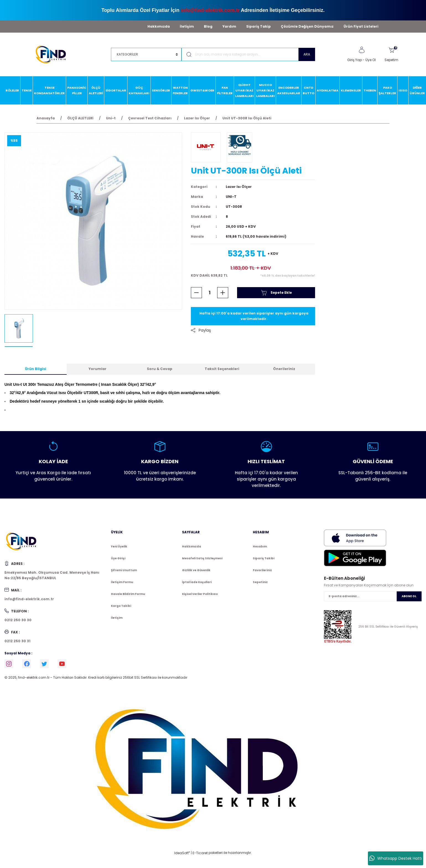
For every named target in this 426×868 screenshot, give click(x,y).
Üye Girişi (118, 558)
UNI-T (231, 197)
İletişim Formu (122, 582)
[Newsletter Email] (373, 596)
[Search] (248, 54)
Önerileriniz (284, 369)
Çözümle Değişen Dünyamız (307, 26)
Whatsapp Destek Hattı (396, 858)
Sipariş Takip (259, 26)
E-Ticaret (200, 853)
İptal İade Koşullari (197, 582)
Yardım (229, 26)
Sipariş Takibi (264, 558)
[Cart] (391, 54)
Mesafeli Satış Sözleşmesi (202, 558)
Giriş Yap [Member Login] (354, 60)
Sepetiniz (260, 582)
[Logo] (53, 54)
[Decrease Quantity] (196, 293)
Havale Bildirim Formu (128, 594)
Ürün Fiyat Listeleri (361, 26)
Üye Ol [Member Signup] (371, 60)
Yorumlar (98, 369)
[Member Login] (362, 50)
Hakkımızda (159, 26)
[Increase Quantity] (223, 293)
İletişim (187, 26)
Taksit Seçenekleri (222, 369)
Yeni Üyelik (119, 546)
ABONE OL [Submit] (409, 596)
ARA (307, 54)
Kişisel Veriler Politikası (200, 594)
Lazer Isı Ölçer (239, 187)
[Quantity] (210, 293)
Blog (208, 26)
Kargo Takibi (121, 606)
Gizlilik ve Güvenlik (196, 570)
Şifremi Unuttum (124, 570)
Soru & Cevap (160, 369)
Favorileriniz (262, 570)
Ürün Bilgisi (36, 369)
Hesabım (260, 546)
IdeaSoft (182, 853)
